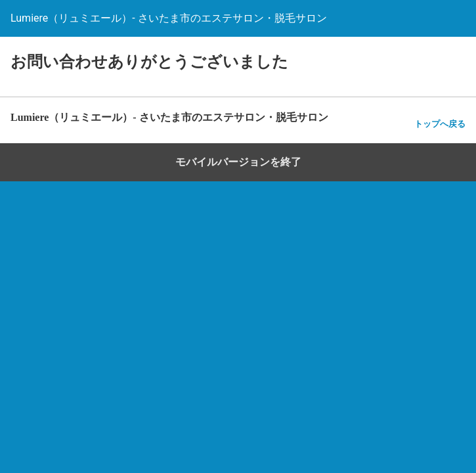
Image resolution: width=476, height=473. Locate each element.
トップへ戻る (440, 124)
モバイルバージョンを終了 (238, 162)
